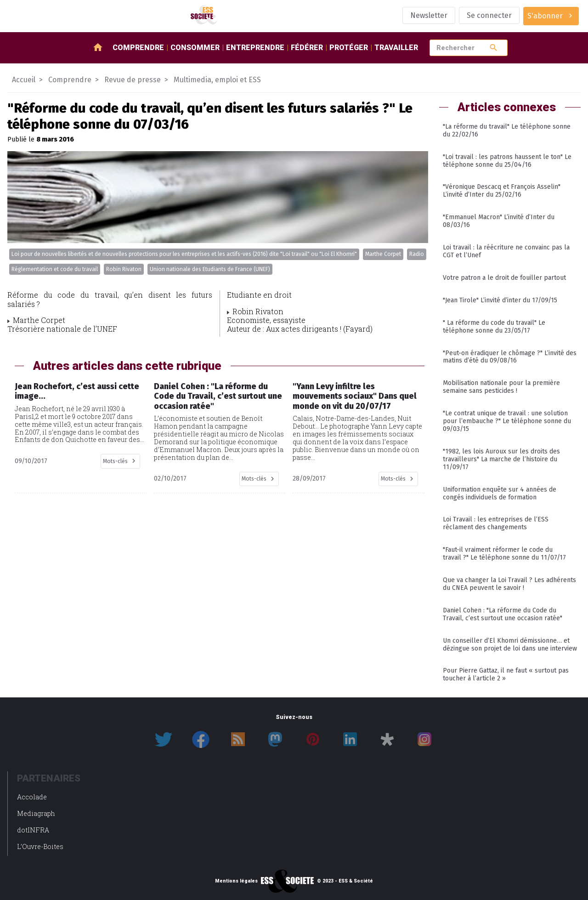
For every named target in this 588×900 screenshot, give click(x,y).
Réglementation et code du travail (55, 269)
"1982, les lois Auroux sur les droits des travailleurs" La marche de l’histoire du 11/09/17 (501, 459)
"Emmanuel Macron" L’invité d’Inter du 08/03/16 (499, 221)
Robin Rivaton (124, 269)
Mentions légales (236, 881)
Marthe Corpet (383, 254)
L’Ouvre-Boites (40, 846)
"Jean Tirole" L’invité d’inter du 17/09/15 (500, 300)
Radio (417, 254)
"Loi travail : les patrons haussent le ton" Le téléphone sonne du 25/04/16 (507, 161)
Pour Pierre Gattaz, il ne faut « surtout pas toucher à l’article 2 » (506, 674)
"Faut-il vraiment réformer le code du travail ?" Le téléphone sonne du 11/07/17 (504, 554)
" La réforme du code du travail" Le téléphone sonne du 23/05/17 (494, 327)
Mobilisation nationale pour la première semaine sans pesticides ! (501, 387)
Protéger (349, 48)
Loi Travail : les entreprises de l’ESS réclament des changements (496, 523)
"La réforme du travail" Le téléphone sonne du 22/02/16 (507, 130)
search (494, 48)
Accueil (24, 80)
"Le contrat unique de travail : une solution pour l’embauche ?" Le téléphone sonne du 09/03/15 (507, 421)
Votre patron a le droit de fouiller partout (504, 278)
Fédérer (307, 48)
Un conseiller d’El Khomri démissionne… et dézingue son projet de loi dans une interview (510, 645)
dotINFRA (33, 830)
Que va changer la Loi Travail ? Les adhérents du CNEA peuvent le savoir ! (509, 584)
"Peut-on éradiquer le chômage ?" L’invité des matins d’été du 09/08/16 (510, 357)
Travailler (396, 48)
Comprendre (138, 48)
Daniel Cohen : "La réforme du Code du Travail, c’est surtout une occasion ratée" (503, 614)
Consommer (195, 48)
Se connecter (489, 15)
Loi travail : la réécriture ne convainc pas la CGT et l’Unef (506, 251)
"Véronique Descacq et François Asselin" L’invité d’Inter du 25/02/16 (502, 191)
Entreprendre (255, 48)
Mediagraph (36, 813)
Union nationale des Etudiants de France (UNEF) (210, 269)
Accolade (32, 797)
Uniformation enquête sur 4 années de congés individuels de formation (500, 493)
